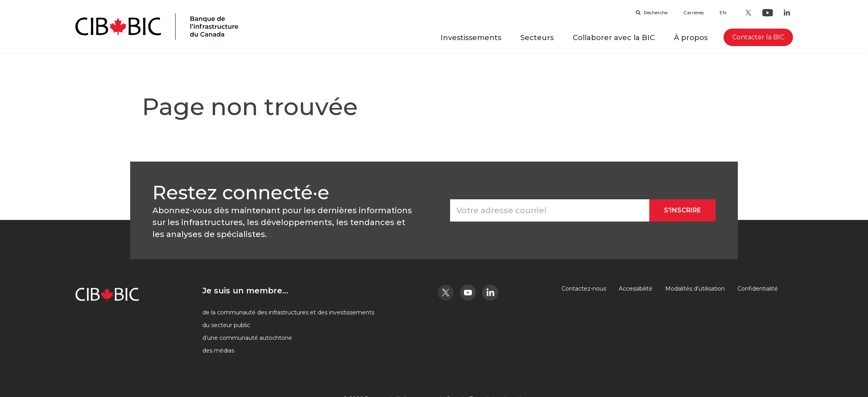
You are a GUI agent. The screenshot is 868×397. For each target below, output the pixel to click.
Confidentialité (758, 289)
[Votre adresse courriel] (550, 210)
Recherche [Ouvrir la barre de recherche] (652, 13)
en (723, 13)
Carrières (694, 13)
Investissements (471, 38)
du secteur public (226, 325)
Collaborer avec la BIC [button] (614, 38)
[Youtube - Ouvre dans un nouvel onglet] (768, 13)
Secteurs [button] (537, 38)
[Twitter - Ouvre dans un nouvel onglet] (749, 13)
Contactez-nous (584, 289)
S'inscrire (682, 210)
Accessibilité (636, 289)
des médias (218, 351)
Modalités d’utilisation (695, 289)
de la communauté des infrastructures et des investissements (288, 312)
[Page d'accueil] (157, 26)
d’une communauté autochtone (247, 338)
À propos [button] (691, 38)
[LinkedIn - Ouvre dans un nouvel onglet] (787, 13)
